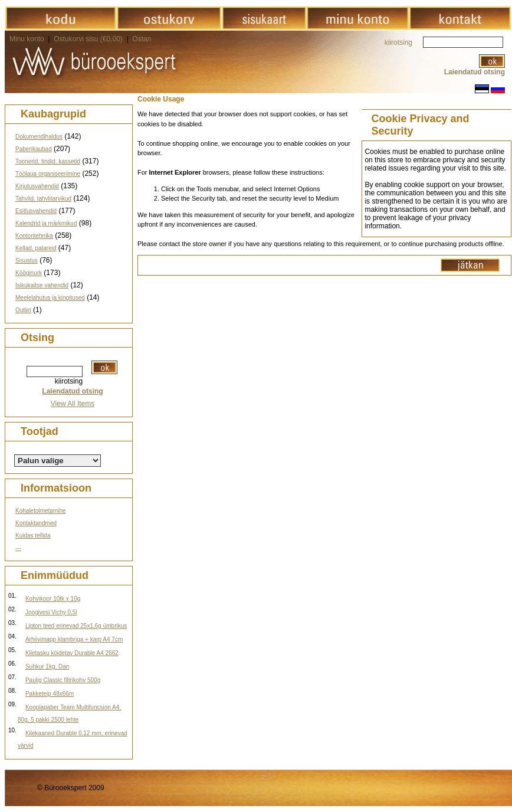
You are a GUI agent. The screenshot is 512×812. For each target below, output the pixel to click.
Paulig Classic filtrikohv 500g (63, 680)
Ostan (142, 39)
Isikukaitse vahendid (42, 285)
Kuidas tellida (33, 536)
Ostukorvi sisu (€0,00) (89, 39)
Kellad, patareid (36, 248)
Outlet (23, 310)
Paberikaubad (34, 149)
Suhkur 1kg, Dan (47, 667)
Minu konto (27, 39)
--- (18, 548)
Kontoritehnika (34, 236)
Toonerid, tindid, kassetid (48, 161)
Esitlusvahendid (36, 211)
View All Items (73, 404)
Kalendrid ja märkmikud (46, 223)
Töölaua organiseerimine (48, 174)
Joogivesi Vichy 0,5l (51, 612)
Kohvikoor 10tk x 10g (53, 599)
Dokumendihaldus (39, 137)
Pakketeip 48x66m (50, 694)
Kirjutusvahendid (37, 186)
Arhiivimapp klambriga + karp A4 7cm (74, 639)
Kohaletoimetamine (41, 511)
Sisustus (27, 261)
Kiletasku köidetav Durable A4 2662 (72, 653)
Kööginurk (29, 273)
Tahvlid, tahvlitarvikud (43, 199)
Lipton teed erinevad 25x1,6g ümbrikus (76, 626)
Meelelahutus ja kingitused (50, 298)
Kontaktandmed (36, 523)
